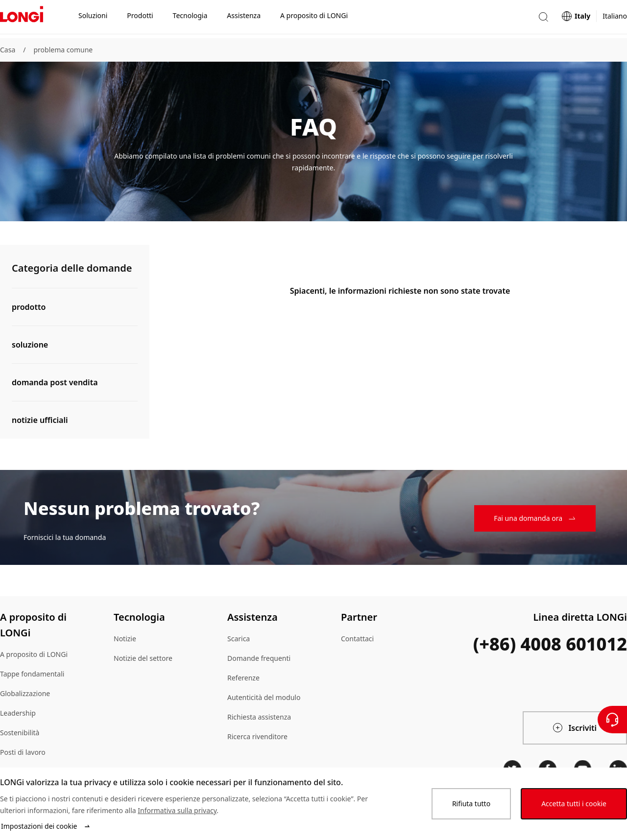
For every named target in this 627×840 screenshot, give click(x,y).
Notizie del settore (143, 658)
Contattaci (357, 639)
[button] (543, 19)
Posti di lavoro (23, 752)
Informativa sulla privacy (177, 810)
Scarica (239, 639)
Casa (8, 50)
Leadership (18, 713)
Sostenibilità (20, 733)
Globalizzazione (25, 693)
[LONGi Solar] (22, 19)
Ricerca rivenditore (257, 736)
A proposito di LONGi (34, 654)
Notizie (125, 639)
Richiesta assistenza (259, 717)
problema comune (63, 50)
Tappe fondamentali (32, 674)
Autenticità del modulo (264, 697)
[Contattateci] (612, 720)
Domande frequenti (259, 658)
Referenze (243, 678)
